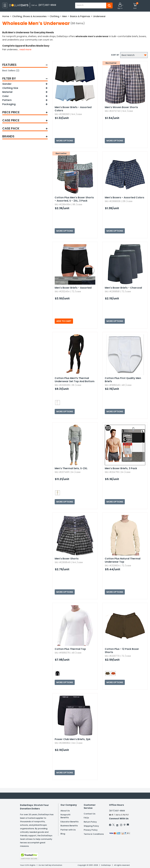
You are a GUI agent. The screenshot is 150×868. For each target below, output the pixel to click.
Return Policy (90, 822)
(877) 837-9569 (47, 5)
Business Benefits (69, 826)
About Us (65, 811)
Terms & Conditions (94, 834)
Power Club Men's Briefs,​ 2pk (73, 739)
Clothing (54, 16)
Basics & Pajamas (80, 16)
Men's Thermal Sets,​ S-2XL (71, 468)
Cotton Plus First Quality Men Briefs (123, 380)
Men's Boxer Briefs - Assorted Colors (73, 109)
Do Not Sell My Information (50, 865)
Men (65, 16)
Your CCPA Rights (28, 865)
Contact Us (90, 814)
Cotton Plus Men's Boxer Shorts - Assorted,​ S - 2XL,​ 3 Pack (74, 199)
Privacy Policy (91, 830)
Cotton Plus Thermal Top (70, 649)
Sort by (115, 55)
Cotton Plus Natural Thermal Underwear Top (123, 560)
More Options (65, 141)
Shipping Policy (91, 826)
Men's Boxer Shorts (67, 559)
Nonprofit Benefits (65, 816)
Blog (63, 834)
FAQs (86, 818)
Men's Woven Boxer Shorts (121, 107)
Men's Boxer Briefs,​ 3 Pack (121, 468)
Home (6, 16)
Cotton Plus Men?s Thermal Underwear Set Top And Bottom (75, 380)
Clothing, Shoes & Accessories (29, 16)
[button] (120, 6)
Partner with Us (68, 830)
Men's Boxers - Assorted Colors (124, 197)
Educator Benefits (70, 822)
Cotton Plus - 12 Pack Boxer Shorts (122, 651)
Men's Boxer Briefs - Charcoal (123, 288)
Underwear (99, 16)
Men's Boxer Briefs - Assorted (73, 288)
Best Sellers (11, 70)
